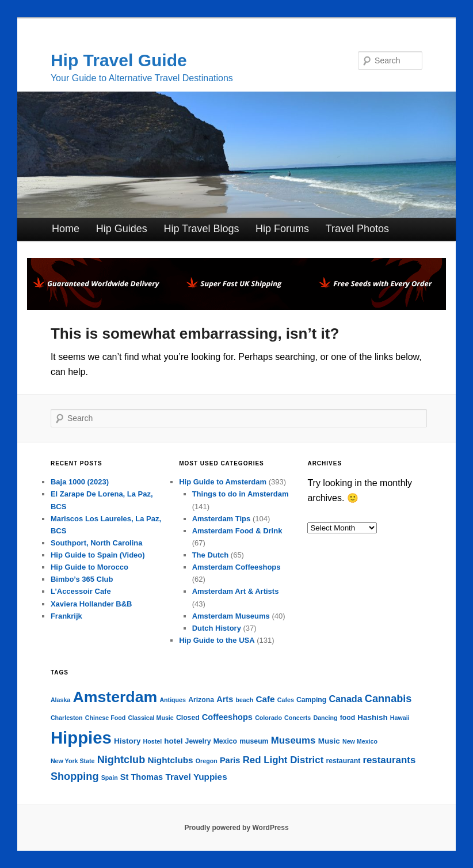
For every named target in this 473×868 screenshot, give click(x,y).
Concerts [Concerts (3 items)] (297, 718)
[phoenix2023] (236, 307)
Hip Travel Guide (119, 60)
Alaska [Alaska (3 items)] (60, 700)
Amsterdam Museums (231, 616)
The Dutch (211, 555)
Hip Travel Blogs (201, 229)
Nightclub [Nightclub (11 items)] (121, 760)
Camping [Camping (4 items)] (311, 700)
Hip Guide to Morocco (89, 567)
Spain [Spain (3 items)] (110, 778)
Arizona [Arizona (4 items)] (201, 700)
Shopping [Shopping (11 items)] (75, 776)
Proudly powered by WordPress (236, 828)
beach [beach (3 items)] (244, 700)
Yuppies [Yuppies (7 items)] (210, 777)
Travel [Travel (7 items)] (178, 777)
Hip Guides (122, 229)
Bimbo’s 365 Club (82, 579)
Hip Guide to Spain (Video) (98, 555)
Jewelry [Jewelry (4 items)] (198, 741)
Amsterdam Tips (222, 519)
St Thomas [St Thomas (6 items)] (142, 777)
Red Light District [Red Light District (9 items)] (283, 760)
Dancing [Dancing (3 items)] (325, 718)
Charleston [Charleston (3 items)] (67, 718)
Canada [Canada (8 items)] (345, 699)
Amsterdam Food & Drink (237, 531)
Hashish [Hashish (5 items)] (372, 717)
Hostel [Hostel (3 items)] (153, 741)
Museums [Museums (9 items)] (293, 740)
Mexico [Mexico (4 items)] (225, 741)
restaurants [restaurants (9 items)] (389, 760)
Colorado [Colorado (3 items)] (268, 718)
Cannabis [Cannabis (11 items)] (388, 699)
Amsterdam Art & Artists (236, 591)
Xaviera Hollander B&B (91, 604)
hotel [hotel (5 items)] (173, 741)
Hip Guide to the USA (217, 640)
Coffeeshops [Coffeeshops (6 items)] (227, 717)
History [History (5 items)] (127, 741)
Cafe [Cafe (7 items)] (265, 699)
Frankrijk (66, 616)
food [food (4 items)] (348, 718)
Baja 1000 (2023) (80, 482)
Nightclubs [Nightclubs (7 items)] (170, 760)
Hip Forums (282, 229)
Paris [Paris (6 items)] (230, 760)
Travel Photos (357, 229)
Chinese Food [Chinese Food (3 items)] (105, 718)
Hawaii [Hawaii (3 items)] (400, 718)
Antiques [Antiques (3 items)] (173, 700)
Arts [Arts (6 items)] (225, 699)
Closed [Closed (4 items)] (188, 718)
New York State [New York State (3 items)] (73, 761)
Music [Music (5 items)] (329, 741)
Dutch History (217, 628)
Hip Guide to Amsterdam (223, 482)
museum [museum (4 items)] (254, 741)
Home (66, 229)
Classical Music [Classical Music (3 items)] (150, 718)
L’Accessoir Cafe (81, 591)
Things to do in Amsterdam (241, 494)
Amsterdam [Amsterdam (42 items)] (115, 697)
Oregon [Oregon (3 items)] (207, 761)
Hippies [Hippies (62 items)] (81, 738)
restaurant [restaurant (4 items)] (343, 761)
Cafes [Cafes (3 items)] (286, 700)
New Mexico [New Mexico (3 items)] (360, 741)
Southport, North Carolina (97, 543)
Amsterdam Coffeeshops (236, 567)
